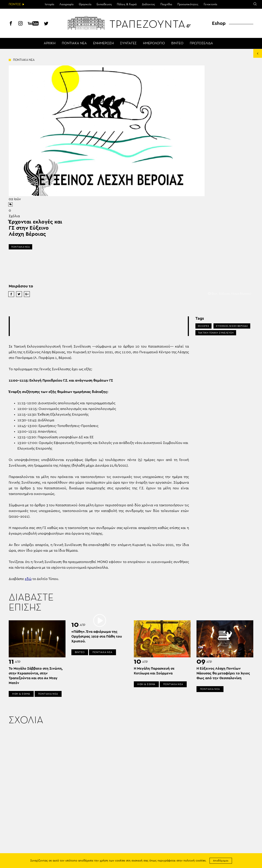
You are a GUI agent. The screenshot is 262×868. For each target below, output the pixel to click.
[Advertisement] (99, 326)
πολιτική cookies (195, 861)
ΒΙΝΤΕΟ (177, 43)
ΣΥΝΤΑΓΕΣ (128, 43)
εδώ (28, 579)
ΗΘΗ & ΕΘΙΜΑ (21, 694)
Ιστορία (50, 4)
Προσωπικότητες (188, 4)
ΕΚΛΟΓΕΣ (203, 326)
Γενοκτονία (210, 4)
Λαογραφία (66, 4)
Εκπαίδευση (104, 4)
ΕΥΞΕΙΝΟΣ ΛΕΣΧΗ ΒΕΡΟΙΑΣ (232, 326)
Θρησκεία (85, 4)
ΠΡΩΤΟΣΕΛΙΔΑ (201, 43)
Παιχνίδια (166, 4)
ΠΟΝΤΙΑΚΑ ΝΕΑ (74, 43)
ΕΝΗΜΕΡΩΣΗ (103, 43)
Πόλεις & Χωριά (127, 4)
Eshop (219, 23)
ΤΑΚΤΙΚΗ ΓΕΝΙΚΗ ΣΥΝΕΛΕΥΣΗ (216, 333)
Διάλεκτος (149, 4)
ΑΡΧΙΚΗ (50, 43)
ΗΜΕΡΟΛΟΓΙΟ (154, 43)
